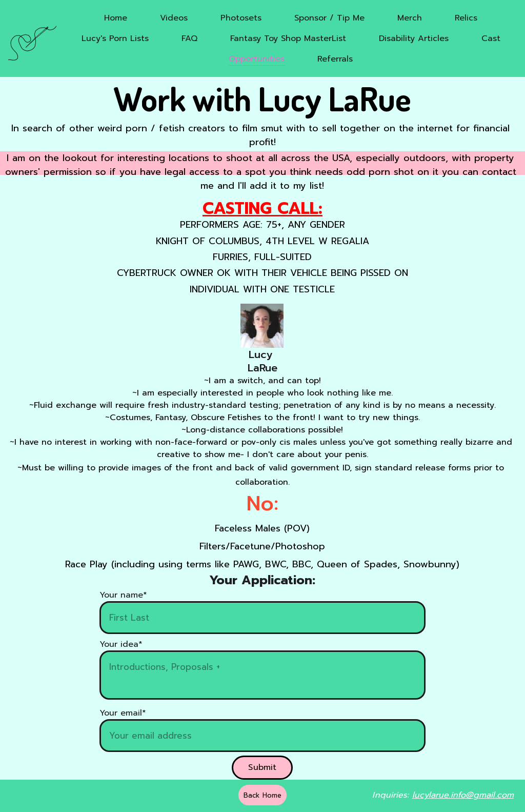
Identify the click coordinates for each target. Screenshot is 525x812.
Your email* (123, 713)
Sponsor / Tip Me (329, 18)
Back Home (262, 795)
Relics (466, 18)
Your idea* (121, 644)
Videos (174, 18)
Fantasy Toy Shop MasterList (288, 38)
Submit (262, 767)
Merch (410, 18)
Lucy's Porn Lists (115, 38)
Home (116, 18)
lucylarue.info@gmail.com (463, 795)
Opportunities (257, 59)
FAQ (189, 38)
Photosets (241, 18)
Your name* (123, 595)
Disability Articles (414, 38)
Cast (491, 38)
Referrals (335, 59)
